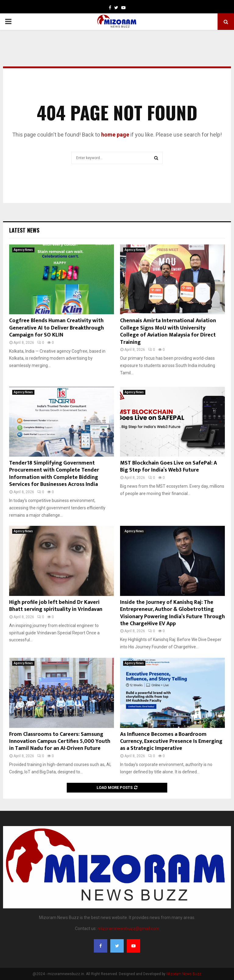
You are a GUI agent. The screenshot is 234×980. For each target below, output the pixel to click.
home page (115, 135)
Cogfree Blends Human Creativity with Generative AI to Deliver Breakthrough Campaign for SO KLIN (57, 328)
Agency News (23, 250)
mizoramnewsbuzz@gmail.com (128, 928)
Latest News (24, 230)
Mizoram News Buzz (184, 974)
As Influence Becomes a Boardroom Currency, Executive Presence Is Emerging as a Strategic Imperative (171, 741)
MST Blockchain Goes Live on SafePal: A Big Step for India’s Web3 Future (168, 467)
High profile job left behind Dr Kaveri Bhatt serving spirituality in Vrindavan (56, 606)
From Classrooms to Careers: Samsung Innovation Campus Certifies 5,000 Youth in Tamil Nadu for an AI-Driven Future (60, 741)
